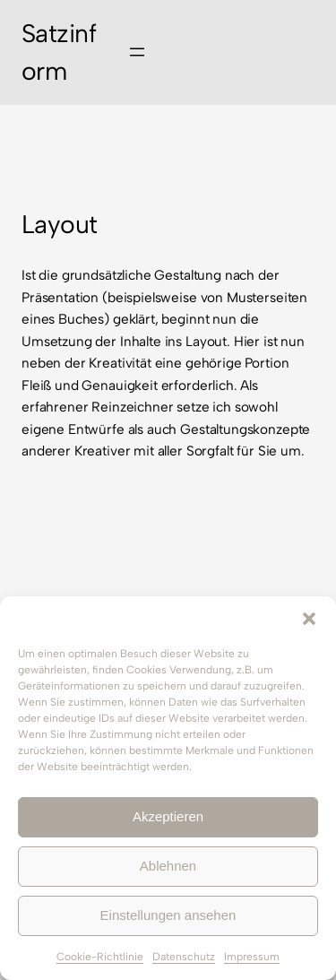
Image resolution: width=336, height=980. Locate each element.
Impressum (252, 957)
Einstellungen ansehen (168, 915)
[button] (309, 619)
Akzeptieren (168, 816)
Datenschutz (184, 957)
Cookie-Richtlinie (100, 957)
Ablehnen (168, 866)
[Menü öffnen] (137, 52)
